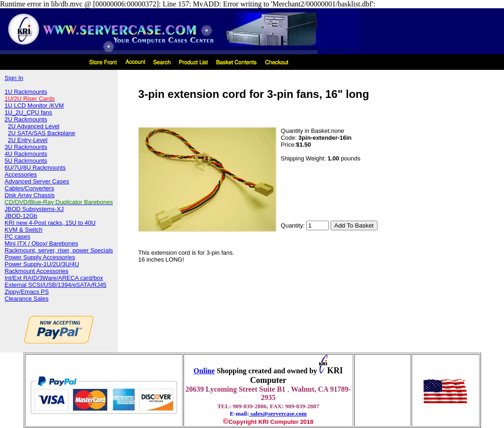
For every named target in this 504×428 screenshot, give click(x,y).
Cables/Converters (29, 188)
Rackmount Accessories (37, 271)
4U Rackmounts (26, 154)
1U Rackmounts (26, 92)
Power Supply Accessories (40, 257)
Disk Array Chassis (30, 195)
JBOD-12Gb (21, 216)
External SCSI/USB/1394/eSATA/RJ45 (55, 285)
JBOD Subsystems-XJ (34, 209)
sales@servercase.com (278, 414)
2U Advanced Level (34, 126)
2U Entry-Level (28, 140)
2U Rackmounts (26, 119)
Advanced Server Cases (37, 181)
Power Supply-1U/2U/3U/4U (42, 264)
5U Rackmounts (26, 161)
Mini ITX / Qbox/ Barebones (41, 243)
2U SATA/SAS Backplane (41, 133)
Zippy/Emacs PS (27, 292)
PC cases (17, 237)
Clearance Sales (26, 299)
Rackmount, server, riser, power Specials (59, 250)
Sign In (14, 78)
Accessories (21, 174)
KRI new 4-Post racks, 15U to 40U (50, 223)
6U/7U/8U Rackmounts (35, 168)
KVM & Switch (23, 230)
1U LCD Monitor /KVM (34, 106)
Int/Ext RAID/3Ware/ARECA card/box (54, 278)
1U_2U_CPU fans (28, 112)
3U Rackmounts (26, 147)
